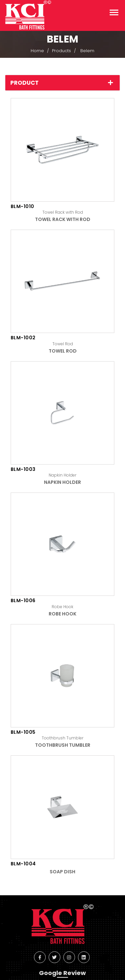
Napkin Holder (62, 482)
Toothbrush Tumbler (63, 745)
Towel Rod (63, 351)
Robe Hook (62, 614)
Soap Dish (62, 872)
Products (61, 51)
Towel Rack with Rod (63, 219)
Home (37, 51)
